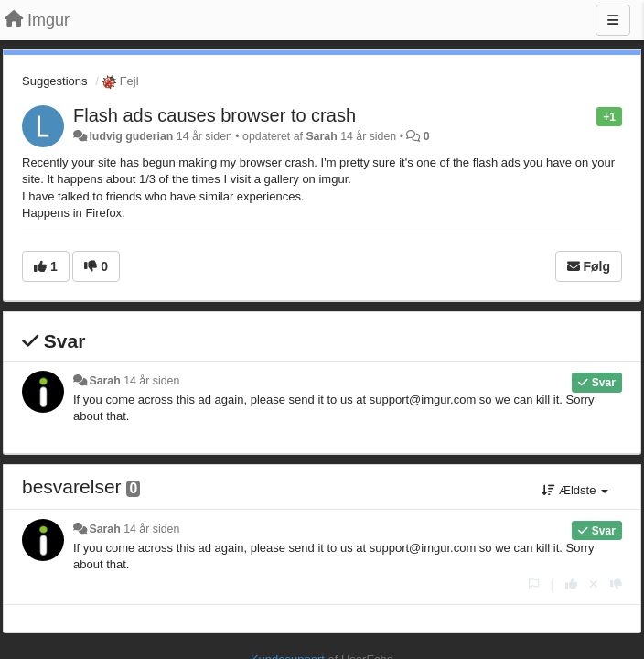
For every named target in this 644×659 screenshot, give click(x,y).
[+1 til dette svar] (571, 584)
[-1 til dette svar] (616, 584)
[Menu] (613, 20)
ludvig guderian (131, 136)
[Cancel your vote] (594, 584)
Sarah (321, 136)
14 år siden (151, 381)
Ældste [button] (575, 490)
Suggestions (55, 81)
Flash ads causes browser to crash (215, 115)
